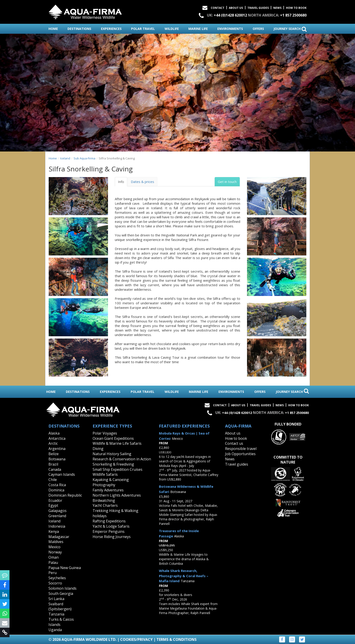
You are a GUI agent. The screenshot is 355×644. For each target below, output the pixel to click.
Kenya (54, 531)
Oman (54, 557)
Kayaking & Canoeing (111, 480)
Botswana (57, 459)
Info (121, 182)
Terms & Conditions (176, 639)
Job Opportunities (240, 454)
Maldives (56, 542)
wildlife (172, 29)
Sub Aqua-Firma (84, 158)
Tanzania (56, 614)
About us (233, 433)
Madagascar (59, 537)
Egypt (53, 505)
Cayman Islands (62, 474)
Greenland (57, 516)
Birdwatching (104, 500)
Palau (53, 562)
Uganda (55, 630)
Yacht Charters (105, 505)
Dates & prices (143, 182)
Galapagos (58, 511)
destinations (79, 29)
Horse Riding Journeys (112, 537)
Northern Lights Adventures (117, 495)
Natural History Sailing (112, 454)
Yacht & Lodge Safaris (111, 526)
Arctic (53, 443)
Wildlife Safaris (105, 474)
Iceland (65, 158)
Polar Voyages (105, 433)
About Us (236, 8)
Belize (54, 454)
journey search (290, 29)
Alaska (54, 433)
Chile (53, 480)
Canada (55, 469)
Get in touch (227, 182)
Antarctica (57, 438)
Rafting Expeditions (109, 521)
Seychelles (57, 578)
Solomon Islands (62, 588)
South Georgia (61, 594)
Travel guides (237, 464)
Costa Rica (57, 485)
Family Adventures (108, 490)
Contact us (234, 443)
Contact (218, 8)
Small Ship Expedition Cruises (118, 469)
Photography (104, 485)
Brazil (53, 464)
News (277, 8)
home (53, 29)
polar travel (143, 29)
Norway (55, 552)
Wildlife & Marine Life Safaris (117, 443)
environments (230, 29)
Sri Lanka (56, 599)
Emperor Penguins (109, 531)
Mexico (54, 547)
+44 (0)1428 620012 (230, 15)
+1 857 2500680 (293, 15)
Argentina (57, 449)
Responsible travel (241, 449)
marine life (198, 29)
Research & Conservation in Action (122, 459)
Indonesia (57, 526)
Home (53, 158)
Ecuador (55, 500)
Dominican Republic (65, 495)
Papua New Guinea (65, 568)
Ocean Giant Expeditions (113, 438)
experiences (111, 29)
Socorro (55, 583)
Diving (98, 449)
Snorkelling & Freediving (113, 464)
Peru (53, 573)
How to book (296, 8)
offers (258, 29)
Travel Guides (258, 8)
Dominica (56, 490)
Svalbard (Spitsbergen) (60, 607)
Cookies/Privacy (136, 639)
